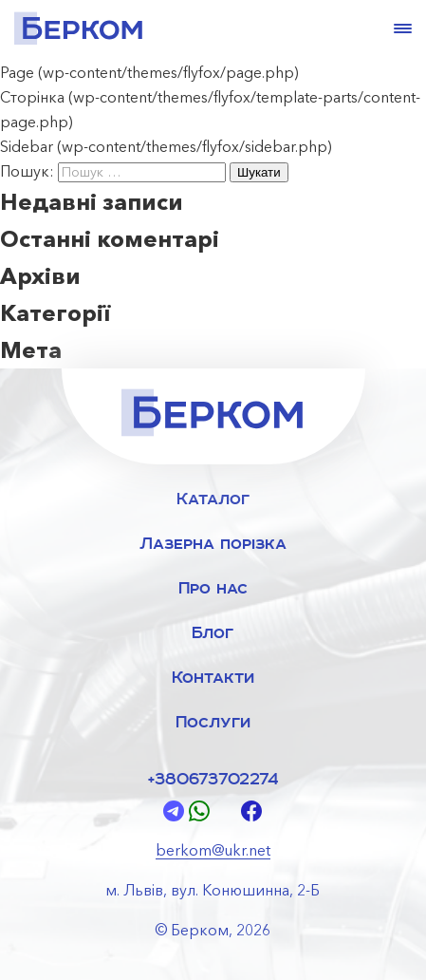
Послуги (213, 721)
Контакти (213, 677)
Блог (213, 632)
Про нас (213, 587)
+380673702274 (213, 778)
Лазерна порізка (213, 543)
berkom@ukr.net (213, 850)
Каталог (213, 498)
